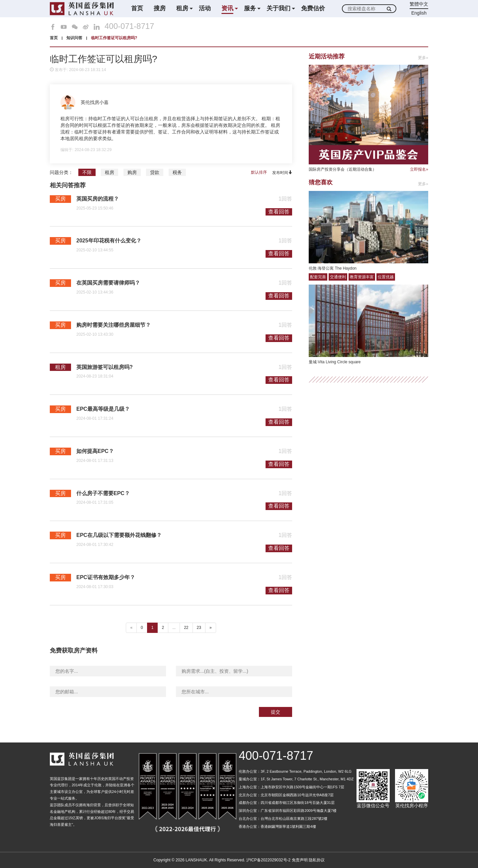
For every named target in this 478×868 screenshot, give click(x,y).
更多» (423, 58)
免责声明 (300, 860)
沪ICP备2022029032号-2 (268, 860)
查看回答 (279, 212)
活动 (205, 8)
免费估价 (313, 8)
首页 (137, 8)
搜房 (160, 8)
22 (186, 628)
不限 (87, 172)
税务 (177, 172)
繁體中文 (419, 4)
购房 (132, 172)
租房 (182, 8)
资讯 (227, 8)
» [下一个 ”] (211, 628)
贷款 (155, 172)
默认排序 (259, 172)
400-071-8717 (129, 26)
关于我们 (279, 8)
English (419, 13)
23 (199, 628)
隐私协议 (317, 860)
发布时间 (282, 173)
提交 (276, 712)
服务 (250, 8)
